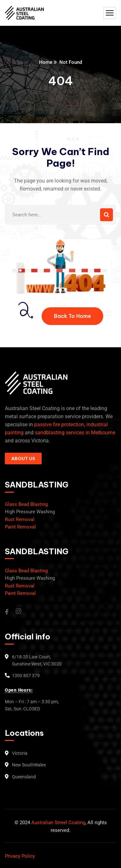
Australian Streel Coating (58, 823)
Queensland (24, 777)
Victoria (20, 753)
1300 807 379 (26, 676)
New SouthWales (29, 765)
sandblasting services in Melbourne (75, 433)
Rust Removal (20, 519)
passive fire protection (59, 424)
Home (46, 62)
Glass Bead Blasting (26, 504)
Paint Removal (20, 527)
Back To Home (72, 316)
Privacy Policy (20, 856)
